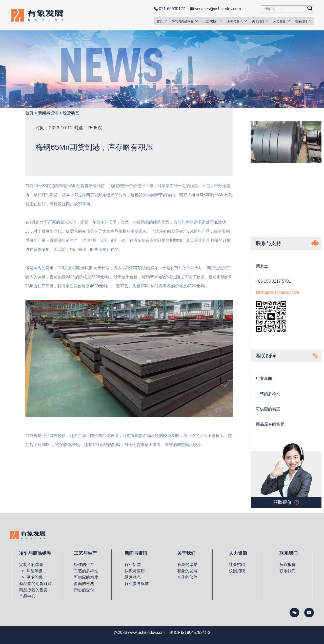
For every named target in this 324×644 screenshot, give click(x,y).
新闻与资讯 (237, 21)
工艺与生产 (212, 21)
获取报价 (288, 565)
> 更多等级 (31, 577)
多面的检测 (84, 584)
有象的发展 (187, 571)
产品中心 (27, 596)
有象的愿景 (187, 565)
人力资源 (282, 21)
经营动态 (71, 113)
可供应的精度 (268, 409)
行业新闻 (264, 379)
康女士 (262, 266)
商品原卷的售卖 (270, 424)
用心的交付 (84, 590)
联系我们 (303, 21)
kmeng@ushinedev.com (278, 292)
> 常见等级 (31, 571)
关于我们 (260, 21)
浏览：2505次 (88, 128)
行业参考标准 (137, 584)
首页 (162, 21)
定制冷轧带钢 (31, 565)
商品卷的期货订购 (35, 584)
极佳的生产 (84, 565)
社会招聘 (237, 565)
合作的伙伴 (187, 577)
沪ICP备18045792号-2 (190, 632)
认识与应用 (135, 571)
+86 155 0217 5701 (273, 281)
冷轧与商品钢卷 (185, 21)
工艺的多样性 (268, 394)
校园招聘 (237, 571)
